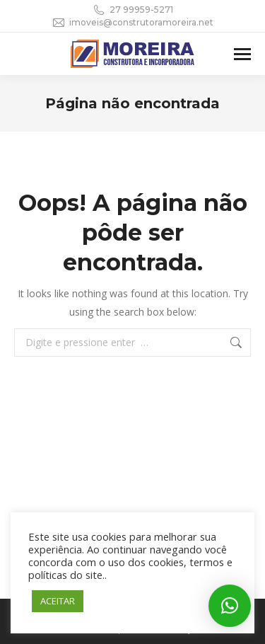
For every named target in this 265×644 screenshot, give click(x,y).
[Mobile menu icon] (242, 54)
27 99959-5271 (132, 10)
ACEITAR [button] (58, 601)
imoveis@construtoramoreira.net (132, 23)
